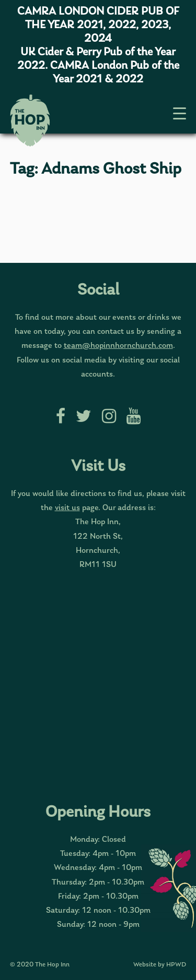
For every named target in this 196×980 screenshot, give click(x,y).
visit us (67, 508)
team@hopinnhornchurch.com (118, 346)
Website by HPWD (160, 965)
